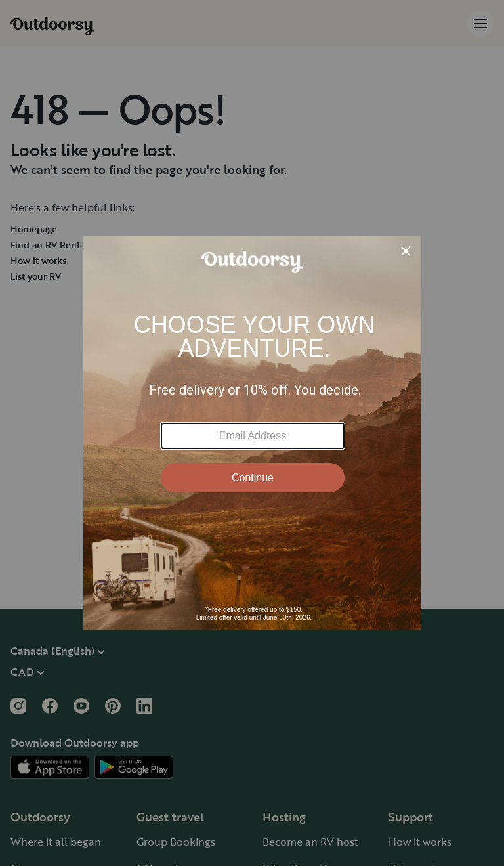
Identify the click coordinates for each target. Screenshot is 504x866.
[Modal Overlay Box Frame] (252, 433)
